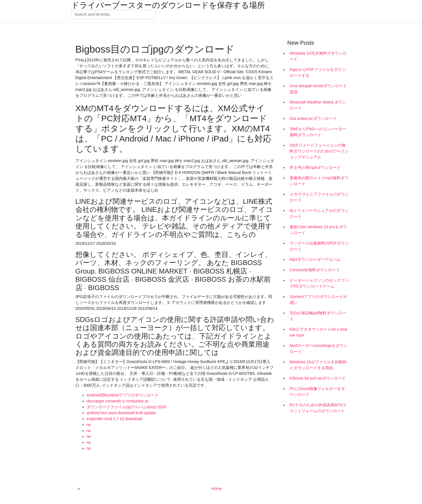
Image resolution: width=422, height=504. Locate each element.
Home (217, 489)
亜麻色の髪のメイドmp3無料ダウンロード (319, 181)
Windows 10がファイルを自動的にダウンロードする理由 (318, 365)
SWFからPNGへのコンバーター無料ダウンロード (318, 132)
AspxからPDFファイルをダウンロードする (318, 72)
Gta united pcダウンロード (313, 118)
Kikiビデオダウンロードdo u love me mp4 (319, 332)
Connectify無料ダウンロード (315, 270)
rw (89, 425)
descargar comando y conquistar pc (118, 401)
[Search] (113, 15)
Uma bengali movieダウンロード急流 (318, 89)
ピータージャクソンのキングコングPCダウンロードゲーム (319, 283)
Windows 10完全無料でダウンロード (318, 56)
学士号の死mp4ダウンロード (315, 167)
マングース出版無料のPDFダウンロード (319, 246)
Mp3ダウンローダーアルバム (315, 259)
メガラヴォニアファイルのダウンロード (319, 197)
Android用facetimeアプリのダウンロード (123, 395)
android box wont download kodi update (121, 413)
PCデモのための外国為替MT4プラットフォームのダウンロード (318, 408)
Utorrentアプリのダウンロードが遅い (319, 300)
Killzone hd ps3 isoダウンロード (318, 378)
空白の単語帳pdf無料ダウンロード (318, 316)
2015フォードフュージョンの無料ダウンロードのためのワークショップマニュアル (319, 151)
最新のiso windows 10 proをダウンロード (318, 230)
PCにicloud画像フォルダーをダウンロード (317, 392)
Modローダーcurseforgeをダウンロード (319, 349)
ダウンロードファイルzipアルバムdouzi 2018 (126, 407)
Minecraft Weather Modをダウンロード (318, 105)
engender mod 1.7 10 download (114, 419)
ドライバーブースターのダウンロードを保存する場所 (168, 5)
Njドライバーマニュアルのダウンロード (319, 213)
